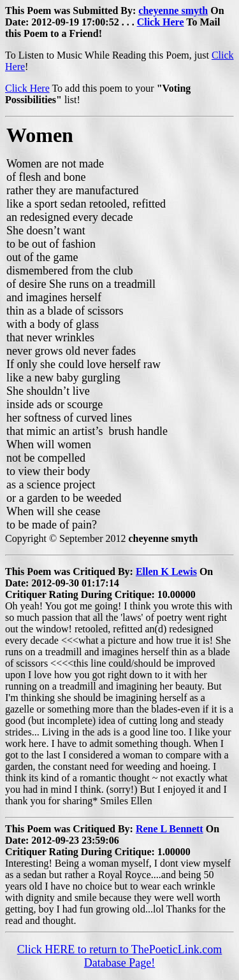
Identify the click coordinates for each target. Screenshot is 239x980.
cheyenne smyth (173, 11)
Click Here (161, 22)
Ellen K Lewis (166, 572)
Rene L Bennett (170, 829)
